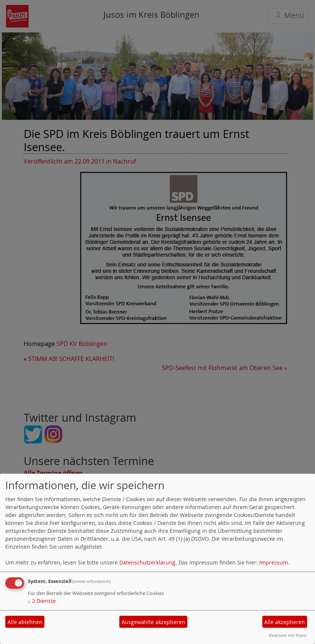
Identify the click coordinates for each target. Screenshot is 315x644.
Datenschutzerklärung (147, 562)
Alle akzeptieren (285, 622)
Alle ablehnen (25, 622)
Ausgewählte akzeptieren (153, 622)
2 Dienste (42, 601)
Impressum (274, 562)
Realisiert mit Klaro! (288, 635)
